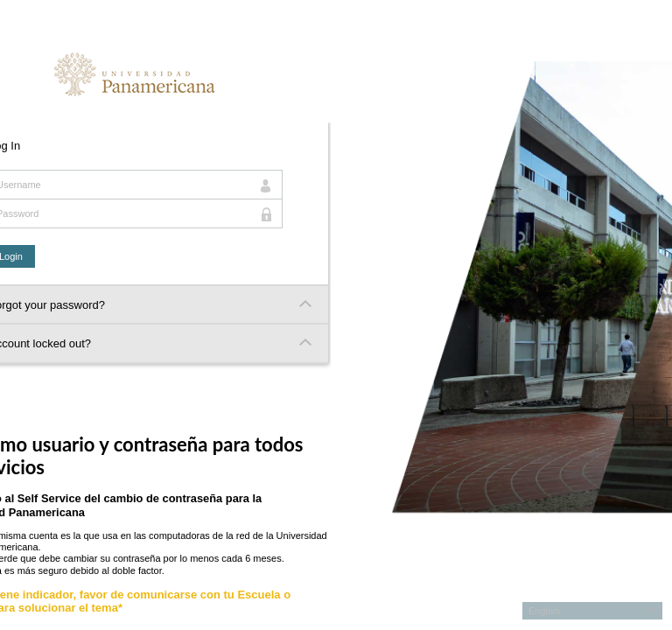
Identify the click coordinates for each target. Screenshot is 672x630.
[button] (592, 611)
